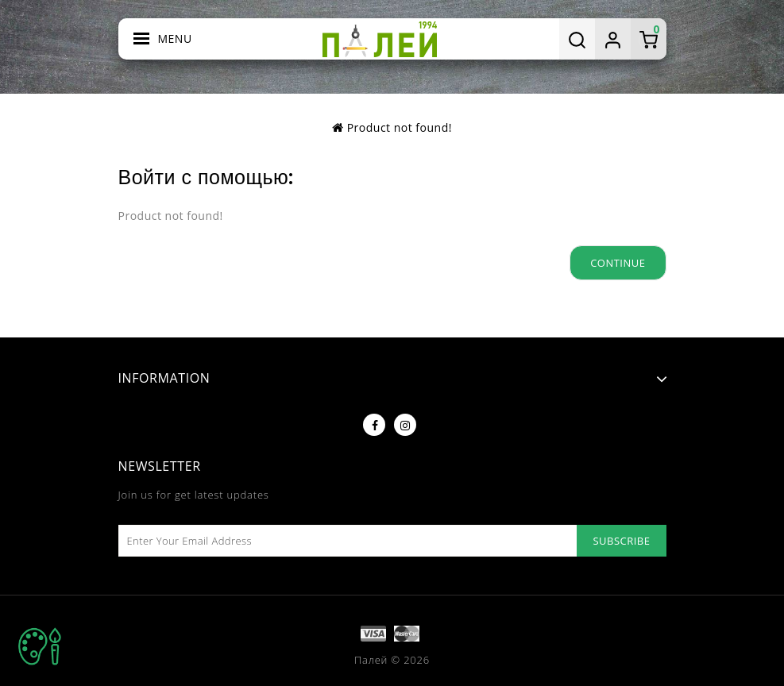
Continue (618, 263)
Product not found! (400, 127)
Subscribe (621, 541)
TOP (40, 646)
